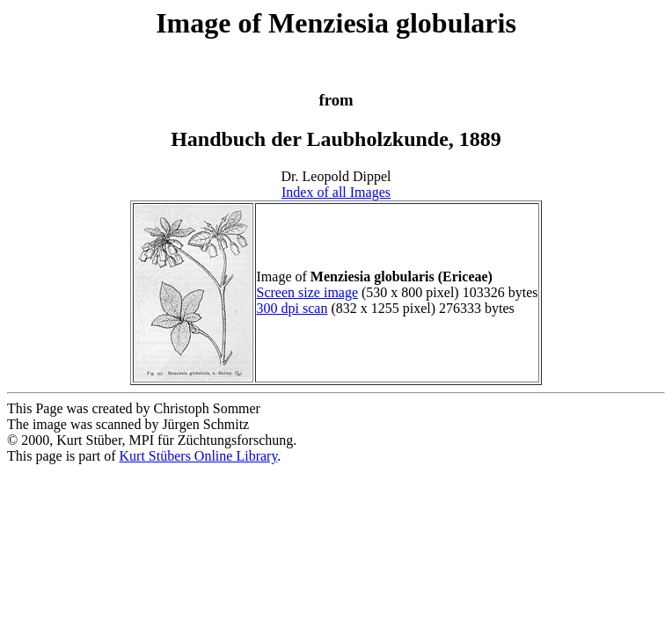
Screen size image (308, 292)
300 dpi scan (292, 308)
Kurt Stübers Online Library (199, 456)
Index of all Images (336, 192)
